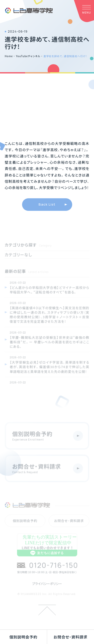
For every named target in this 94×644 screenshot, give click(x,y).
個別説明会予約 (23, 637)
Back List (47, 204)
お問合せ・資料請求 (71, 637)
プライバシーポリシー (47, 589)
